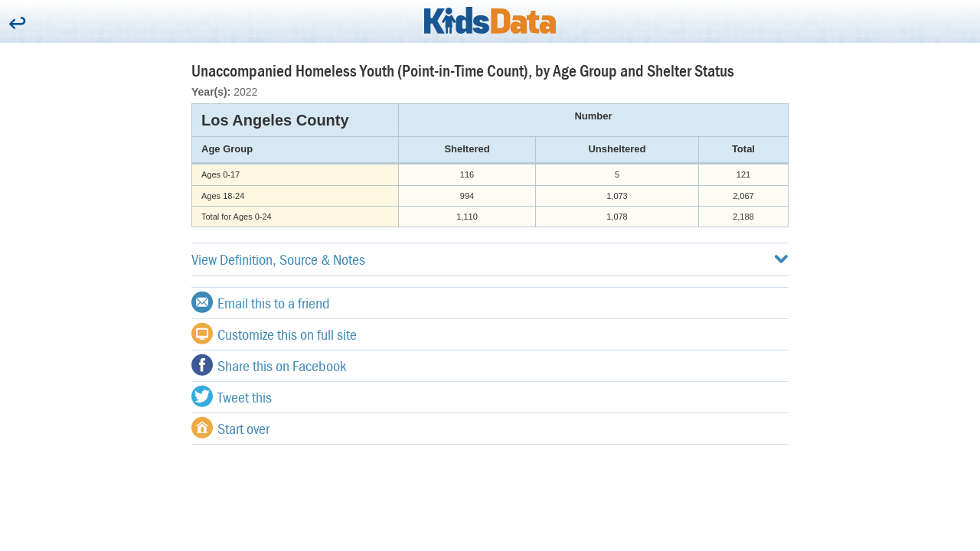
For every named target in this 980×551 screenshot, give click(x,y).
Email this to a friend (261, 302)
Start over (230, 428)
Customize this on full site (274, 334)
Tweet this (232, 396)
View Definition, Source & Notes (490, 259)
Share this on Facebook (269, 365)
